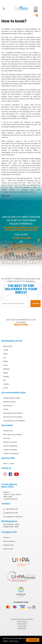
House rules (22, 626)
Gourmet (7, 438)
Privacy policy (22, 621)
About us (7, 537)
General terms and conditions (22, 619)
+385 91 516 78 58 (10, 513)
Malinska (6, 369)
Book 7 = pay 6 (9, 464)
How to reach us (9, 541)
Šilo (5, 380)
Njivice (6, 373)
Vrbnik (6, 350)
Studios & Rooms (9, 402)
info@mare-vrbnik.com (13, 517)
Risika (5, 354)
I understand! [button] (33, 640)
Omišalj (6, 377)
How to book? (22, 624)
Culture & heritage (10, 450)
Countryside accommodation (14, 421)
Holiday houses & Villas (12, 398)
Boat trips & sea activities (13, 435)
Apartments (8, 406)
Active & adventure (10, 446)
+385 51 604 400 (21, 238)
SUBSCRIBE (36, 303)
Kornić (6, 388)
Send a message (21, 245)
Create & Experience (11, 453)
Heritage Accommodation (13, 413)
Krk (5, 358)
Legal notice (22, 628)
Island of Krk (8, 346)
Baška (5, 361)
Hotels (6, 409)
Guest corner (8, 549)
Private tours (8, 431)
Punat (5, 365)
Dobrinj (6, 384)
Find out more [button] (14, 641)
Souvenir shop (8, 545)
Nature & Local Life (10, 442)
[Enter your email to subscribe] (16, 304)
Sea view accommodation (13, 417)
